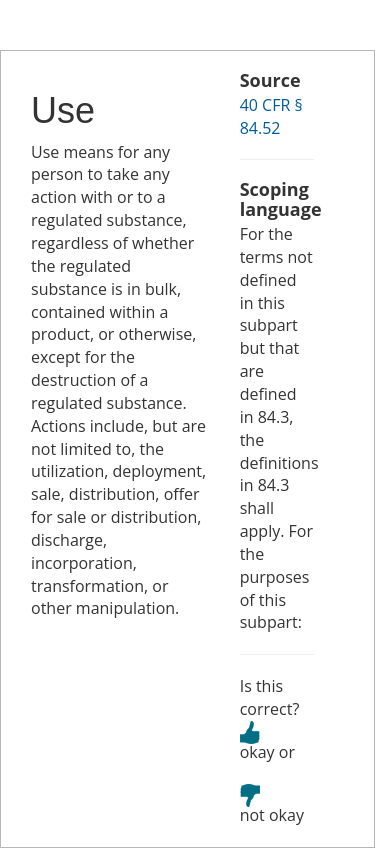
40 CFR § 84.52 (271, 116)
